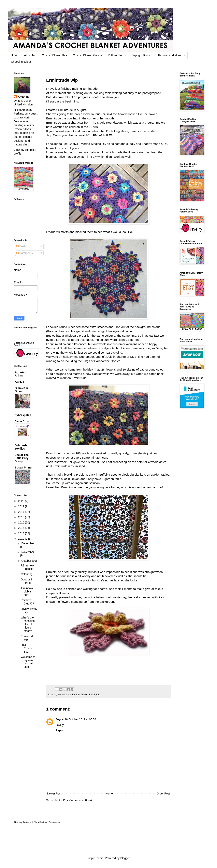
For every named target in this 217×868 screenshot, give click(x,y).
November (28, 552)
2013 (22, 533)
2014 (22, 528)
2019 (22, 506)
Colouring (27, 574)
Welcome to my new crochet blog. (28, 662)
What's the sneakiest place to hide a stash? (28, 624)
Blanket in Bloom (21, 390)
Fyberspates (23, 415)
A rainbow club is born (27, 591)
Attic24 (19, 382)
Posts (21, 246)
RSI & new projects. (27, 567)
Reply (59, 730)
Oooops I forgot (26, 581)
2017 (22, 512)
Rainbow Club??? (27, 602)
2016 (22, 517)
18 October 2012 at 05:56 (80, 719)
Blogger (125, 858)
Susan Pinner (24, 468)
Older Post (163, 793)
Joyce (60, 719)
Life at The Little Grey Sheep (22, 458)
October (27, 561)
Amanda (23, 97)
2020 (22, 501)
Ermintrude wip (27, 638)
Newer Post (54, 793)
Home (14, 55)
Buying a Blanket (142, 55)
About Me (30, 55)
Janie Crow (22, 421)
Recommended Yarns (171, 55)
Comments (24, 253)
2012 (22, 539)
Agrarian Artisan (21, 374)
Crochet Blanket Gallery (87, 55)
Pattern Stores (117, 55)
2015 (22, 522)
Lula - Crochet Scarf (27, 648)
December (28, 543)
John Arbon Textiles (22, 447)
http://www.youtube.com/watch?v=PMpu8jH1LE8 (80, 135)
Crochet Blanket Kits (54, 55)
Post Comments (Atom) (77, 800)
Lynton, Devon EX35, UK (86, 695)
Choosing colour (21, 62)
